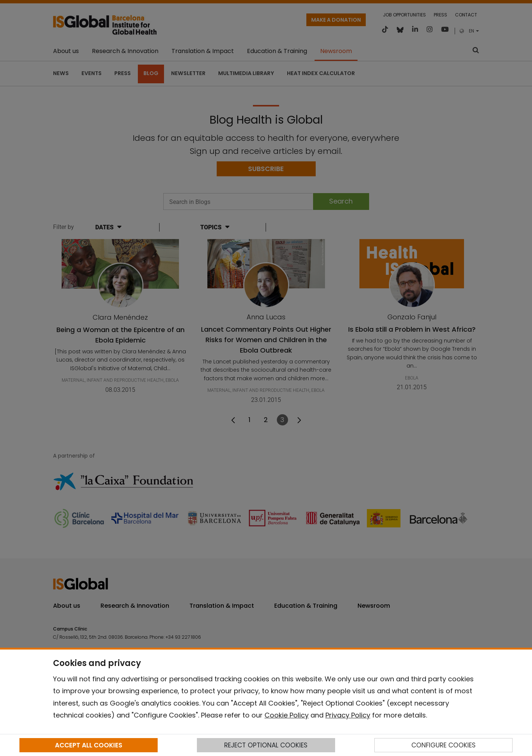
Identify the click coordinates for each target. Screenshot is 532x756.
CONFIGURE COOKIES (443, 745)
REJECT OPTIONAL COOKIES (266, 745)
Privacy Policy (348, 715)
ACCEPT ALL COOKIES (89, 745)
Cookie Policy (287, 715)
